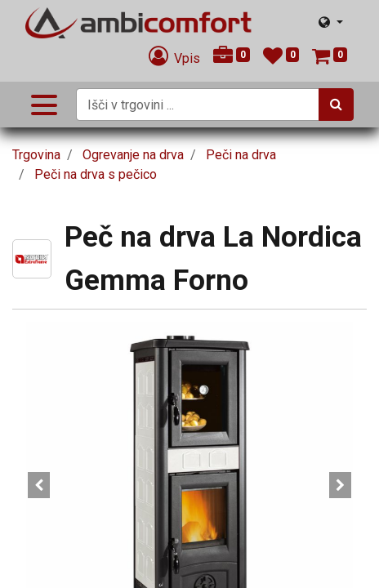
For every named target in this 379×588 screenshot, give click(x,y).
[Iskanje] (336, 105)
